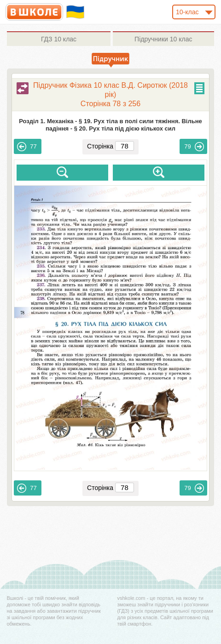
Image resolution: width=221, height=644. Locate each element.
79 (194, 147)
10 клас (59, 39)
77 (27, 147)
